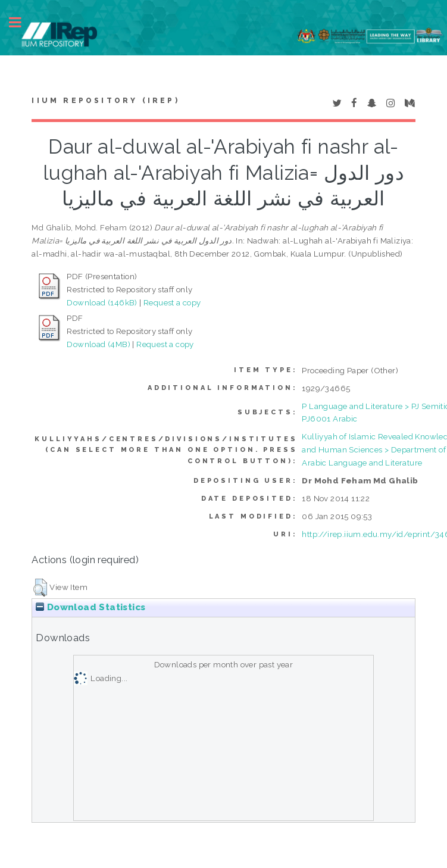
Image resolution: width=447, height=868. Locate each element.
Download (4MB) (99, 344)
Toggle (21, 22)
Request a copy (172, 302)
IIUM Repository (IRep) (105, 101)
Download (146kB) (102, 302)
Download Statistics (90, 607)
